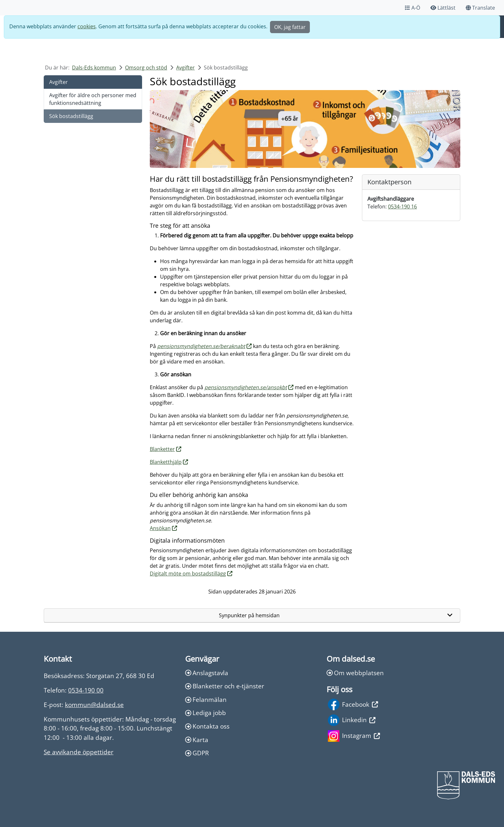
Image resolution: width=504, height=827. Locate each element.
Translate (480, 8)
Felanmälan (206, 699)
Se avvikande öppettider (79, 752)
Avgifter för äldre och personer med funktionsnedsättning (93, 99)
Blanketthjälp (166, 462)
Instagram (354, 736)
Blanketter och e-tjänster (225, 686)
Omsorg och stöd (146, 68)
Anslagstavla (207, 673)
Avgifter (185, 68)
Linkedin (352, 720)
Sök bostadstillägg (71, 116)
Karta (197, 740)
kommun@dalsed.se (94, 705)
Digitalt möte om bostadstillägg (188, 574)
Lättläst (443, 8)
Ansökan (160, 528)
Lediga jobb (206, 713)
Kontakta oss (207, 726)
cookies (87, 26)
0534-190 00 (86, 690)
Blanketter (162, 449)
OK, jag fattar (290, 27)
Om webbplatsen (355, 673)
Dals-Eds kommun (94, 68)
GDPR (197, 753)
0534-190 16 (402, 207)
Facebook (353, 704)
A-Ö (413, 8)
